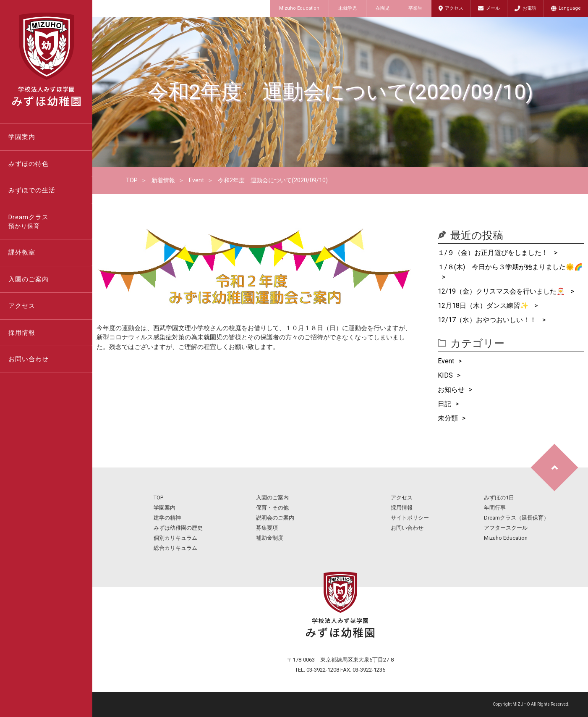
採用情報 (22, 333)
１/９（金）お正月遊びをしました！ (494, 253)
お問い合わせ (29, 359)
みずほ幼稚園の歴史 (178, 528)
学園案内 (22, 137)
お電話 (529, 8)
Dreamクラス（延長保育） (516, 518)
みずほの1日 (499, 498)
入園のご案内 (29, 279)
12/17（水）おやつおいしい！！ (488, 320)
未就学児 (348, 8)
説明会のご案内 (275, 518)
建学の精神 (167, 518)
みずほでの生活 (32, 190)
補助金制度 (270, 538)
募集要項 (267, 528)
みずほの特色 (29, 164)
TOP (132, 180)
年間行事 (495, 508)
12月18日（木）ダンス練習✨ (484, 306)
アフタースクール (506, 528)
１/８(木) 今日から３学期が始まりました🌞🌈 (510, 267)
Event (196, 180)
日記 (444, 404)
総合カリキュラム (175, 548)
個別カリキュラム (175, 538)
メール (493, 8)
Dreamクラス (50, 222)
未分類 (448, 418)
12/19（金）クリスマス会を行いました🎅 (502, 291)
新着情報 (163, 180)
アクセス (454, 8)
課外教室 (22, 252)
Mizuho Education (299, 8)
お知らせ (451, 390)
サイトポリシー (410, 518)
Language (570, 8)
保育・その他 (272, 508)
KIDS (445, 375)
